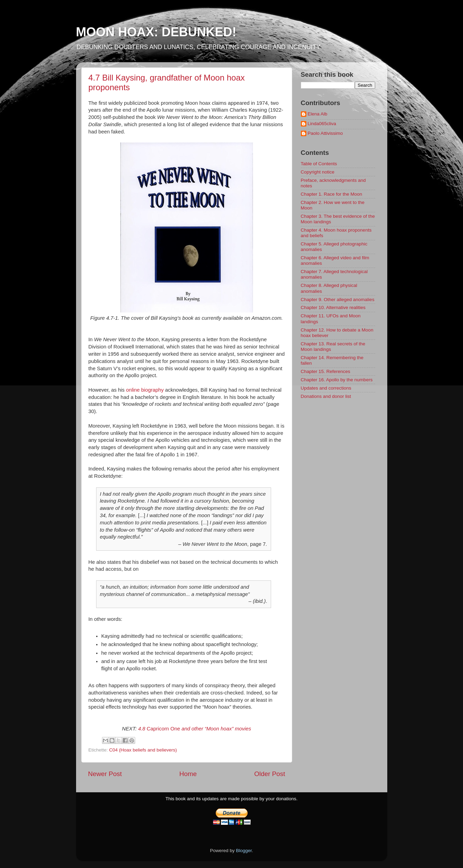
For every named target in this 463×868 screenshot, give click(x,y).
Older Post (270, 774)
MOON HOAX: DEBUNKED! (156, 32)
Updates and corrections (326, 388)
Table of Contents (319, 164)
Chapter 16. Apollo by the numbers (337, 380)
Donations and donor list (326, 396)
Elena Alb (318, 114)
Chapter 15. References (326, 371)
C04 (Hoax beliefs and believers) (143, 750)
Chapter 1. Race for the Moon (332, 194)
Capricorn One (195, 729)
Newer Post (105, 774)
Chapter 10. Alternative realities (333, 307)
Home (188, 774)
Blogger (244, 851)
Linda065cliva (322, 124)
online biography (145, 390)
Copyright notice (318, 172)
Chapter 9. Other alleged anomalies (338, 300)
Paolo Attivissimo (325, 133)
